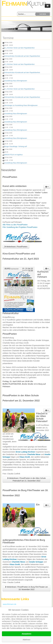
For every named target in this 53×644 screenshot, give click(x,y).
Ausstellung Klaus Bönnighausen (16, 81)
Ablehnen (27, 640)
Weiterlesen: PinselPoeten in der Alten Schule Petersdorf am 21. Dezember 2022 (27, 479)
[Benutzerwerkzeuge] (47, 187)
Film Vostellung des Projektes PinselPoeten (20, 227)
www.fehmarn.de (9, 604)
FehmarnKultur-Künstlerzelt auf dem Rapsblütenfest (22, 56)
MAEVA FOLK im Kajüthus (13, 155)
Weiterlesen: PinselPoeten (16, 247)
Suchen (43, 14)
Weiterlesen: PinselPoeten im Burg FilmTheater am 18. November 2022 (27, 588)
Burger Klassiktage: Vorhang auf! (16, 146)
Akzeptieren (27, 634)
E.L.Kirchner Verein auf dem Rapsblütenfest (19, 48)
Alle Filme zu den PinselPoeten (15, 225)
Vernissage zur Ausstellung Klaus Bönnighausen (21, 105)
